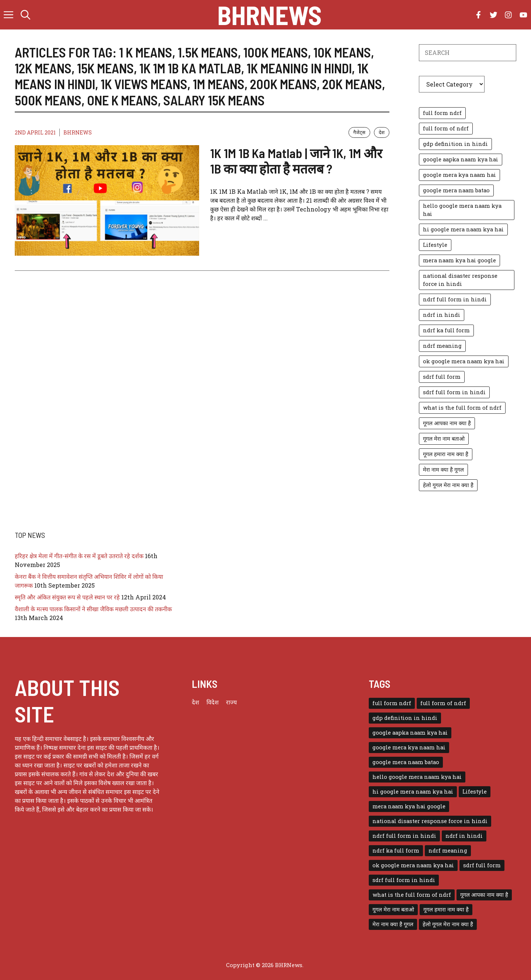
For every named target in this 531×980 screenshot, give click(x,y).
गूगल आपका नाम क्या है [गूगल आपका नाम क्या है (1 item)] (447, 423)
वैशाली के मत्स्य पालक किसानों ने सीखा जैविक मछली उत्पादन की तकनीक (93, 609)
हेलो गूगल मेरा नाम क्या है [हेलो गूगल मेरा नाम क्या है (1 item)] (448, 485)
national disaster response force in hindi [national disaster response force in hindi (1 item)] (460, 280)
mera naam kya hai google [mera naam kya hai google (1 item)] (459, 260)
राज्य (231, 702)
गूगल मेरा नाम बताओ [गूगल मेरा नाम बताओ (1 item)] (444, 439)
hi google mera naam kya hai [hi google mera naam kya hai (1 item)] (463, 229)
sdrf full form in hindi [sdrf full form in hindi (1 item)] (454, 392)
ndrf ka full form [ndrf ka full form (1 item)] (446, 330)
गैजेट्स (359, 132)
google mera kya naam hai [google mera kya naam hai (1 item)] (459, 175)
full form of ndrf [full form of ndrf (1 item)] (446, 128)
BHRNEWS (78, 132)
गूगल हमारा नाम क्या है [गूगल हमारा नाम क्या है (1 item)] (446, 454)
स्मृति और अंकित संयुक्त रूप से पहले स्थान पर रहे (67, 597)
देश (382, 132)
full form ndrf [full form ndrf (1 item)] (442, 113)
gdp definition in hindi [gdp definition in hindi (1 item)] (455, 144)
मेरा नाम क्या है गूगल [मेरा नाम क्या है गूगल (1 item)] (443, 470)
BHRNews (269, 15)
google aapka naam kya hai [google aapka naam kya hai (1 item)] (461, 159)
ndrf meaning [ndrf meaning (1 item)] (442, 346)
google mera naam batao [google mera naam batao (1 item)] (456, 190)
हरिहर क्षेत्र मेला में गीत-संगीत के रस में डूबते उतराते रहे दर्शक (79, 556)
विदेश (213, 702)
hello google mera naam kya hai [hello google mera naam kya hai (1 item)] (462, 210)
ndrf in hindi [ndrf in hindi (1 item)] (442, 315)
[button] (25, 15)
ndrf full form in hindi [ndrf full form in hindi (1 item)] (455, 299)
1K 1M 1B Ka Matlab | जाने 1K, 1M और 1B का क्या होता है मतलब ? (296, 161)
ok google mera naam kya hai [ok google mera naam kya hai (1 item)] (464, 361)
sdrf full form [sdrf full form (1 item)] (442, 377)
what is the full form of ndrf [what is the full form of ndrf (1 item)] (462, 408)
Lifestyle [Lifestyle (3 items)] (435, 245)
